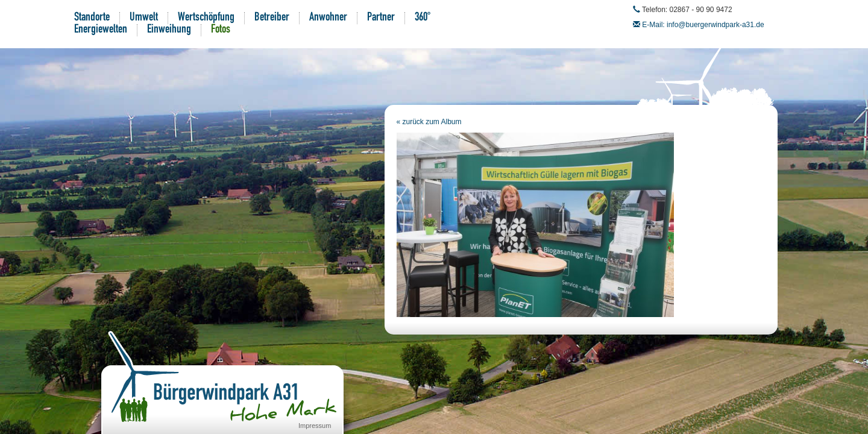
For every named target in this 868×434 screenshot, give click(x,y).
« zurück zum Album (429, 122)
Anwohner (328, 18)
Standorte (92, 18)
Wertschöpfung (206, 18)
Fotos (221, 30)
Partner (381, 18)
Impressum (315, 426)
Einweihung (169, 30)
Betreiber (272, 18)
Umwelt (144, 18)
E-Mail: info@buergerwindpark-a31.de (703, 25)
